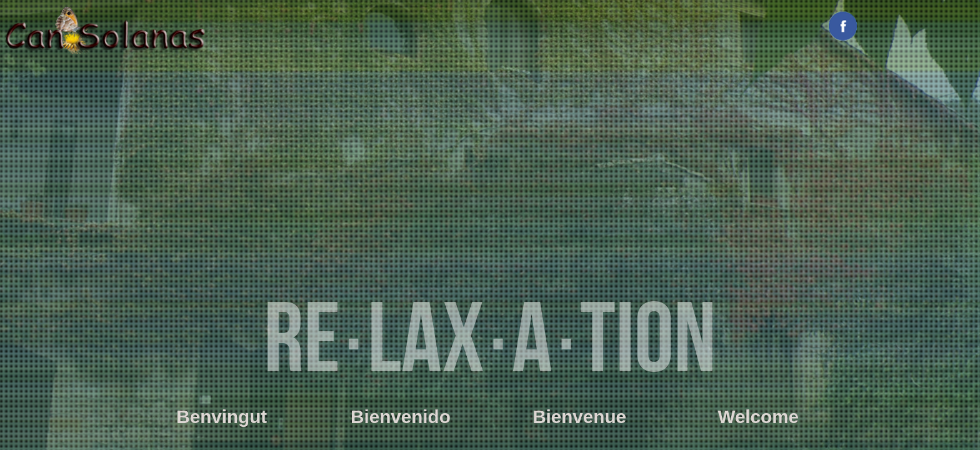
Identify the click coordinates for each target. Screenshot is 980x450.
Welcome (758, 417)
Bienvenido (401, 417)
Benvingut (222, 417)
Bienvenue (579, 417)
